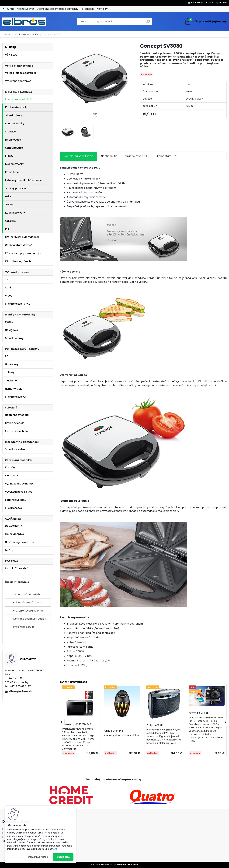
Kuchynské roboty (16, 107)
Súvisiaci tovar (137, 156)
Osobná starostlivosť (18, 245)
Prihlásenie (197, 3)
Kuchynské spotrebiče (27, 34)
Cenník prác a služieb (26, 594)
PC (7, 356)
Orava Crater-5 (114, 731)
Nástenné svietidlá (17, 415)
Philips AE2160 (155, 725)
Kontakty (102, 9)
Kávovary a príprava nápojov (23, 253)
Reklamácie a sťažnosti (27, 603)
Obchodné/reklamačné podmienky (57, 9)
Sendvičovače (14, 148)
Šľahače (10, 132)
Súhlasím (63, 857)
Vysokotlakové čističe (19, 492)
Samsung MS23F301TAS (77, 724)
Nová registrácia (218, 3)
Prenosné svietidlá (17, 431)
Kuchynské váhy (15, 213)
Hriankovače (13, 140)
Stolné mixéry (14, 115)
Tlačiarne (11, 381)
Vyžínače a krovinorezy (19, 484)
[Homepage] (3, 9)
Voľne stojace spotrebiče (21, 73)
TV (7, 279)
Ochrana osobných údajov (29, 619)
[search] (148, 23)
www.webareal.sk (127, 865)
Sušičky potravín (16, 188)
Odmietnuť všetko (38, 857)
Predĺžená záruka (24, 627)
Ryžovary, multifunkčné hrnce (23, 180)
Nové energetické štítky (20, 542)
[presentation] (63, 78)
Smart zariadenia (16, 449)
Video (9, 296)
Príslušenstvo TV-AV (18, 304)
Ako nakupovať (25, 9)
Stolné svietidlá (15, 423)
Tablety (10, 372)
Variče (9, 205)
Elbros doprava (15, 534)
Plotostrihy (12, 475)
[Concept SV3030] (95, 78)
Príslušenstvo (13, 508)
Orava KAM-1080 (199, 713)
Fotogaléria (88, 9)
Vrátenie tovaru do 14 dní (29, 611)
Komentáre (168, 156)
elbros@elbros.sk (20, 691)
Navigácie (11, 330)
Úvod (7, 34)
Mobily (9, 322)
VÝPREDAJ (11, 55)
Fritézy (9, 156)
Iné (7, 229)
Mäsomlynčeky (15, 164)
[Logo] (24, 22)
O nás (11, 9)
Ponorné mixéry (15, 123)
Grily (8, 196)
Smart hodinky (14, 338)
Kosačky (10, 467)
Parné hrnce (13, 172)
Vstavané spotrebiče (18, 81)
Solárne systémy (16, 500)
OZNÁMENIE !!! (14, 526)
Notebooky (12, 364)
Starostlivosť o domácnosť (22, 237)
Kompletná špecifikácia (78, 156)
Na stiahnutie (109, 156)
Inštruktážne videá (17, 568)
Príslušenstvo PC (15, 397)
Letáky (9, 550)
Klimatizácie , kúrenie (18, 261)
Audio (9, 288)
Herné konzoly (14, 389)
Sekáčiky (11, 221)
